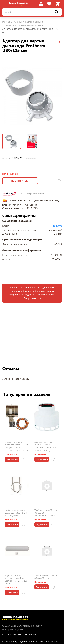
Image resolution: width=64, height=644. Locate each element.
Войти (41, 4)
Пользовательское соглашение (19, 635)
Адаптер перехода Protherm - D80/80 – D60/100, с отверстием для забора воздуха (45, 446)
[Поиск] (32, 12)
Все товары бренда (32, 194)
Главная (6, 22)
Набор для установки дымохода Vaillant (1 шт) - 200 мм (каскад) (16, 513)
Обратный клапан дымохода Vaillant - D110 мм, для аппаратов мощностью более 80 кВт (17, 446)
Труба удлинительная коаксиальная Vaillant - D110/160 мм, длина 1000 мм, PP (17, 580)
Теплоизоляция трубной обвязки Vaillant (46, 577)
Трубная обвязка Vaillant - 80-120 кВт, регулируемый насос (46, 513)
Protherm (57, 226)
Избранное (50, 4)
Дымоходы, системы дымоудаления (23, 25)
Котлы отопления (34, 22)
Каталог (18, 22)
